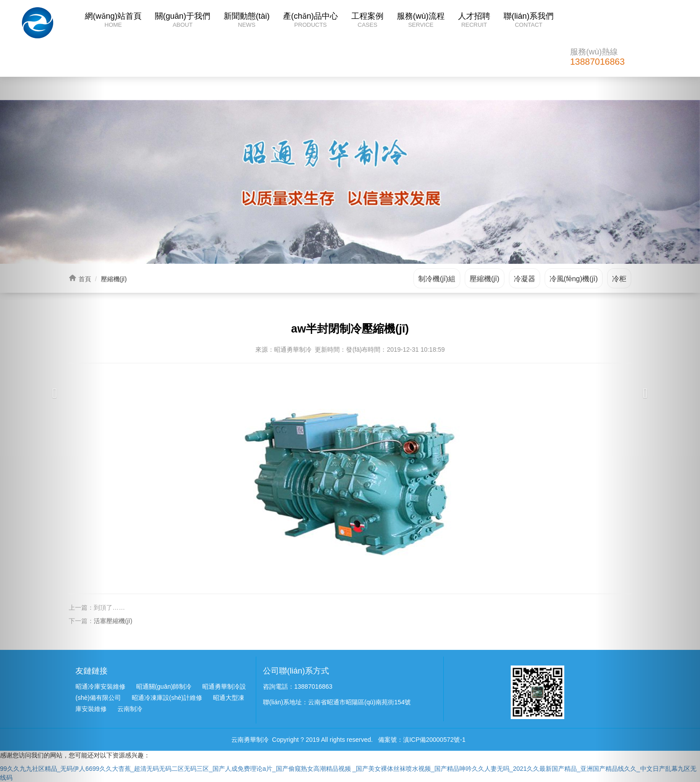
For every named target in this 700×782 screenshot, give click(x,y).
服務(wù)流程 (421, 21)
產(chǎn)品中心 (310, 21)
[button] (52, 391)
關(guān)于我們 (183, 21)
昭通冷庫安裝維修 (100, 686)
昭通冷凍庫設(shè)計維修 (167, 698)
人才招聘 (474, 21)
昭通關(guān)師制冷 (164, 686)
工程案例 (367, 21)
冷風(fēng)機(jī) (574, 279)
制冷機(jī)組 (437, 279)
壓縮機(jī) (485, 279)
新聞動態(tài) (247, 21)
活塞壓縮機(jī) (113, 621)
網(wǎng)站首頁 (113, 21)
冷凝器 (525, 279)
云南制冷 (130, 709)
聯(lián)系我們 (529, 21)
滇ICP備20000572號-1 (434, 740)
